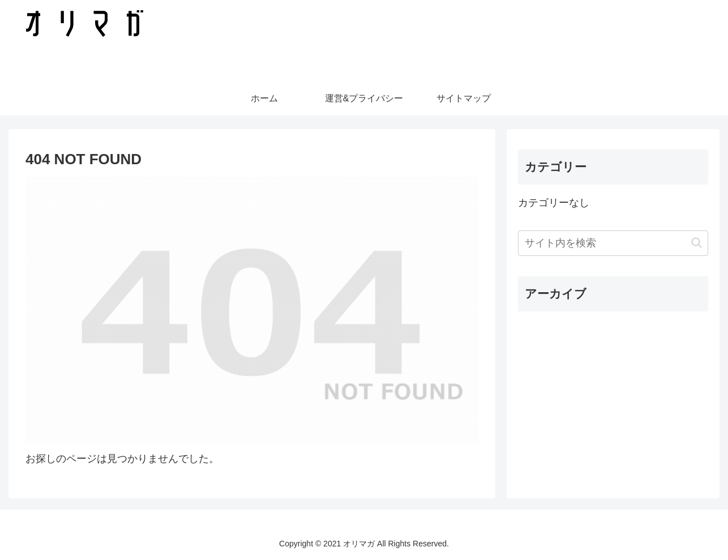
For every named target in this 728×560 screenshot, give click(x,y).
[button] (697, 243)
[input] (613, 243)
